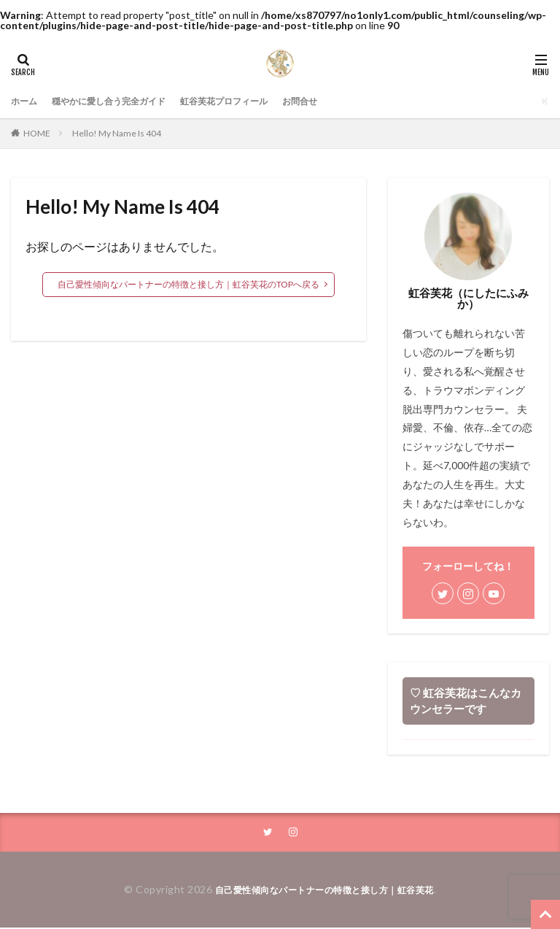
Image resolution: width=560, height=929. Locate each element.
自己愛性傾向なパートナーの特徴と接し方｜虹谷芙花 (324, 891)
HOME (37, 133)
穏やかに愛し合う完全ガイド (122, 101)
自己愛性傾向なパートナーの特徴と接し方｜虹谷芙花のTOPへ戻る (188, 284)
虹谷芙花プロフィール (254, 101)
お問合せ (341, 101)
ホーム (26, 101)
